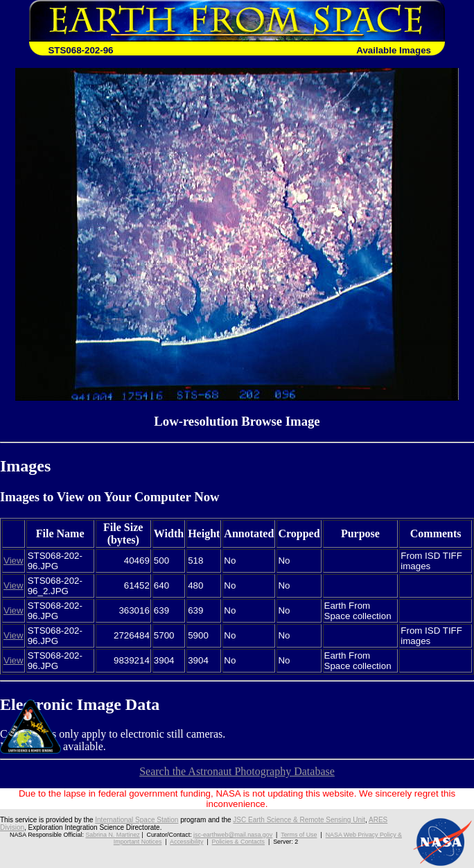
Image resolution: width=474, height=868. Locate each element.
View (14, 561)
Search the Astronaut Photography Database (237, 771)
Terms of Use (299, 835)
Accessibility (186, 842)
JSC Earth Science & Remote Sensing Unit (299, 820)
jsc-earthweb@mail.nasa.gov (233, 835)
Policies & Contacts (238, 842)
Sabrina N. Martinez (112, 835)
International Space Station (137, 820)
